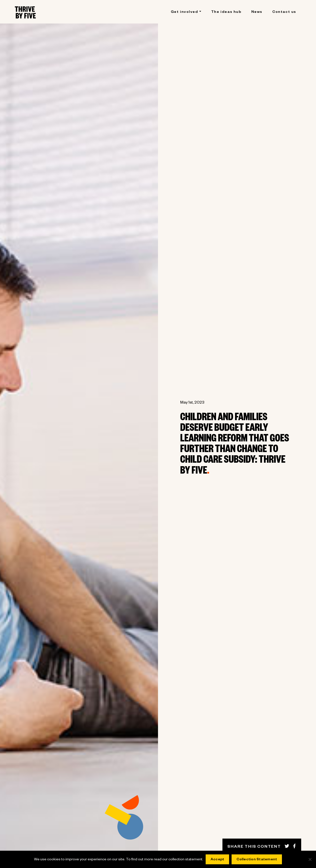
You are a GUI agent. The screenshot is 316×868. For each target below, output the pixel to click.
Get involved (185, 12)
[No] (310, 859)
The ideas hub (226, 12)
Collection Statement (257, 860)
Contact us (284, 12)
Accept (217, 860)
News (257, 12)
